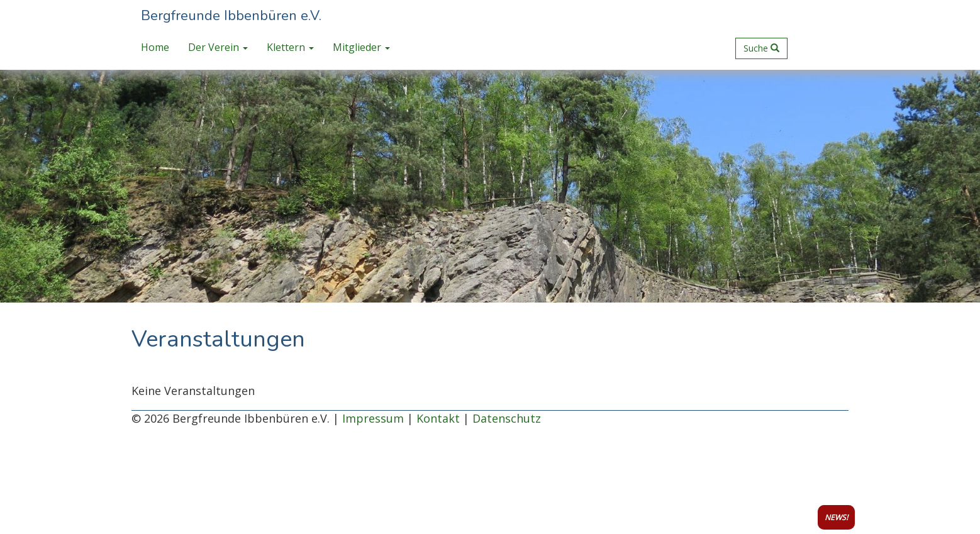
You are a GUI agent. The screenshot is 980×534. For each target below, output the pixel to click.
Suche (761, 48)
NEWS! (836, 517)
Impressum (373, 418)
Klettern (290, 47)
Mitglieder (361, 47)
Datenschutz (507, 418)
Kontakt (438, 418)
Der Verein (218, 47)
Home (155, 47)
